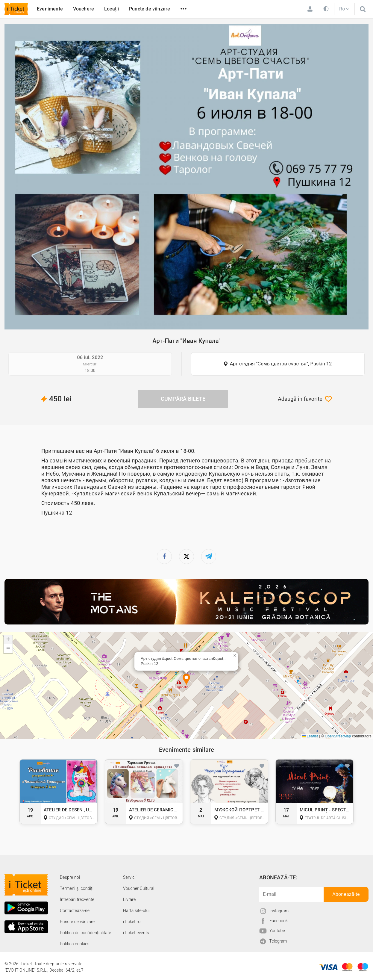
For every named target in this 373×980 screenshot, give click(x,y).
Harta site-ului (136, 911)
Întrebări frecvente (77, 899)
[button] (186, 680)
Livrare (129, 899)
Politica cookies (75, 944)
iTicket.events (136, 933)
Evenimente (50, 9)
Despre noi (70, 877)
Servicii (130, 877)
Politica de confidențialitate (85, 933)
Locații (112, 9)
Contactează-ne (75, 911)
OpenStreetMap (338, 736)
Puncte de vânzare (150, 9)
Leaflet (310, 736)
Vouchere (84, 9)
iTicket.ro (132, 922)
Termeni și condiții (77, 888)
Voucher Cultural (139, 888)
